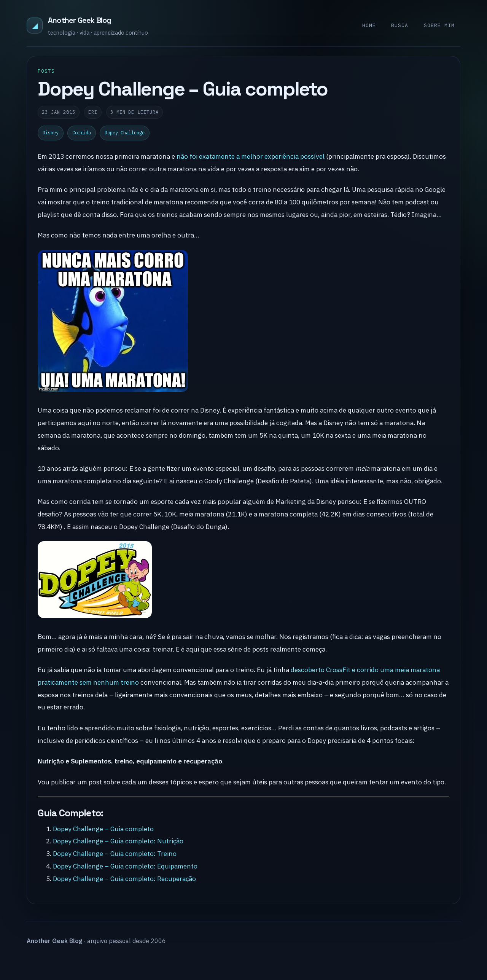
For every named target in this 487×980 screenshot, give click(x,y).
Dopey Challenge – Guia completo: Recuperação (124, 879)
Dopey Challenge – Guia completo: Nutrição (118, 841)
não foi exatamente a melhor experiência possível (251, 156)
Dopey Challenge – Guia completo (103, 829)
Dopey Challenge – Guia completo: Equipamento (125, 866)
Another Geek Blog (80, 20)
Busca (400, 25)
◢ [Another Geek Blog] (35, 25)
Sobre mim (439, 25)
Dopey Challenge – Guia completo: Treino (115, 853)
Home (369, 25)
